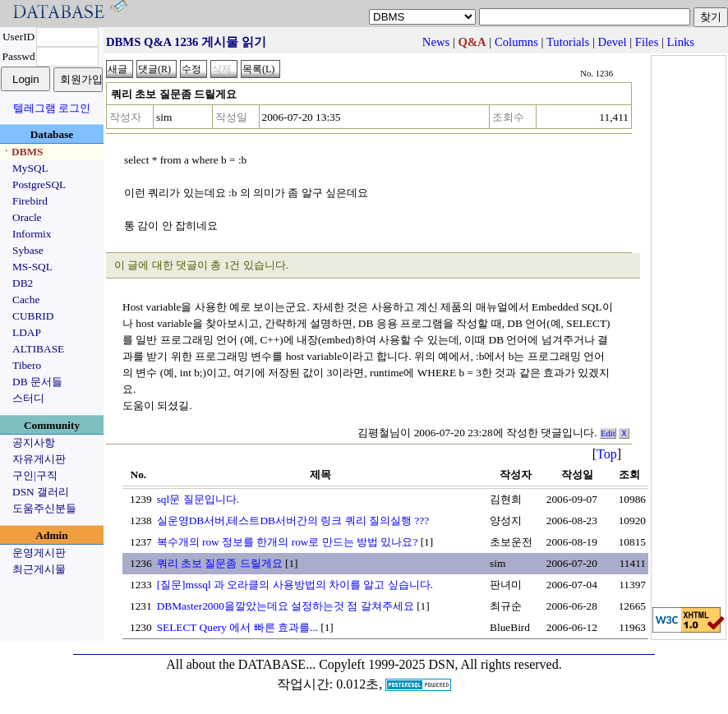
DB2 (23, 283)
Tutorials (568, 42)
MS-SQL (32, 267)
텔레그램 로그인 (52, 108)
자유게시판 (39, 459)
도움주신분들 (44, 508)
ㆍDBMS (22, 152)
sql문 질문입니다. (198, 499)
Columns (516, 42)
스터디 (28, 398)
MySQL (30, 168)
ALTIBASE (38, 349)
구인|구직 (35, 475)
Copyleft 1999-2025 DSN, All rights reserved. (440, 664)
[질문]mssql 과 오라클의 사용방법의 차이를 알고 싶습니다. (295, 585)
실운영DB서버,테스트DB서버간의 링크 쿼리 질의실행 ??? (293, 521)
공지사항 (34, 442)
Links (681, 42)
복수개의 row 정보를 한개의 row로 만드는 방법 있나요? (288, 542)
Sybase (28, 250)
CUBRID (33, 316)
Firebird (30, 201)
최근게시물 (39, 569)
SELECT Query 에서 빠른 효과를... (237, 627)
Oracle (27, 217)
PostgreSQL (39, 184)
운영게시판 (39, 553)
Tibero (27, 365)
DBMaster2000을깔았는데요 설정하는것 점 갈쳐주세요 (286, 606)
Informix (32, 234)
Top (607, 454)
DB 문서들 (37, 382)
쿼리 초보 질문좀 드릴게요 (220, 563)
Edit (608, 433)
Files (647, 42)
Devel (613, 42)
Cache (26, 299)
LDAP (27, 332)
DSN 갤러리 (41, 492)
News (436, 42)
